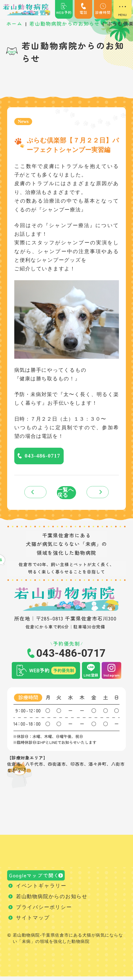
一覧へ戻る (66, 494)
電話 (83, 9)
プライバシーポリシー (44, 911)
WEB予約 (64, 9)
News (24, 122)
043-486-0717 (43, 457)
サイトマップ (33, 921)
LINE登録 (91, 677)
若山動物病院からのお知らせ (52, 900)
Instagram (112, 677)
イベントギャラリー (41, 889)
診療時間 (103, 9)
